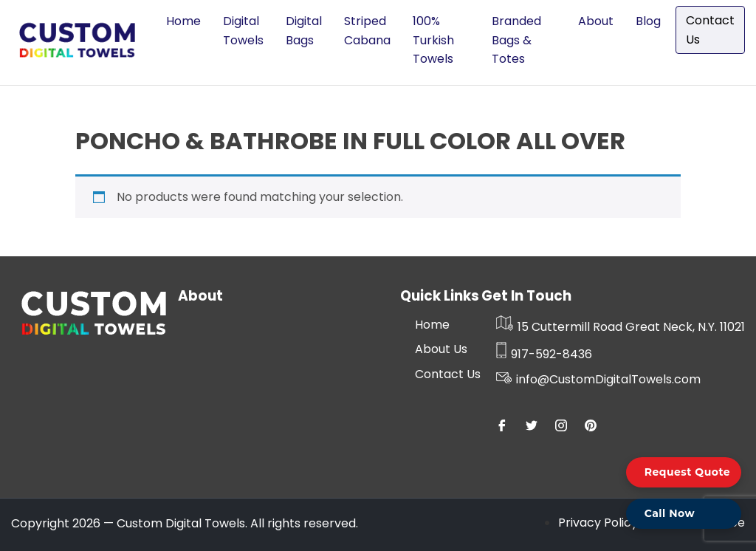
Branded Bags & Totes (516, 40)
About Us (441, 349)
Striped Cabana (367, 31)
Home (183, 21)
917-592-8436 (544, 354)
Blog (648, 21)
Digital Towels (243, 31)
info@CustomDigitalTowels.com (598, 379)
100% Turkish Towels (433, 40)
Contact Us (710, 30)
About (596, 21)
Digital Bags (304, 31)
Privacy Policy (598, 523)
